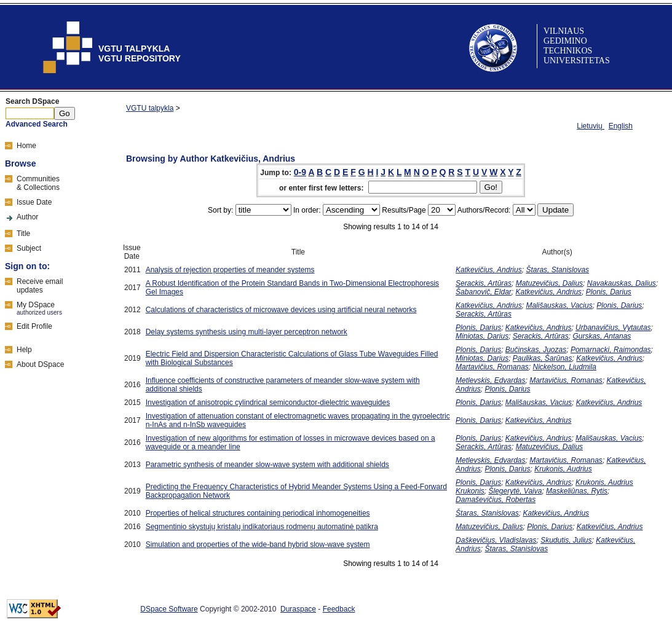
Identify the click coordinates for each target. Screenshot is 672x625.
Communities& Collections (38, 183)
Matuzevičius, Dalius (549, 283)
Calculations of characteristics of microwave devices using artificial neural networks (281, 310)
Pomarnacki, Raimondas (611, 350)
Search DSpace (32, 101)
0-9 (300, 172)
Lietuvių (591, 126)
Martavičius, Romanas (492, 367)
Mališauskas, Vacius (559, 305)
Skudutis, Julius (566, 540)
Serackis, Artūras (484, 283)
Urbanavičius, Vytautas (613, 328)
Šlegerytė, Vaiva (515, 491)
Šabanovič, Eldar (484, 292)
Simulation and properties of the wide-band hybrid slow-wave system (258, 544)
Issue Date (34, 202)
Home (26, 146)
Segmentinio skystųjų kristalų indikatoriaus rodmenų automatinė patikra (262, 527)
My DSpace (36, 305)
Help (24, 350)
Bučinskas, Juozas (536, 350)
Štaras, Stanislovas (557, 270)
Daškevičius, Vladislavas (496, 540)
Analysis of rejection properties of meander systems (230, 270)
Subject (29, 248)
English (621, 126)
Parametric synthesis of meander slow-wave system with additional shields (267, 465)
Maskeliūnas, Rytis (577, 491)
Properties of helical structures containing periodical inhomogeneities (258, 513)
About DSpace (40, 364)
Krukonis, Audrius (563, 469)
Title (23, 234)
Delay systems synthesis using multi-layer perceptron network (247, 332)
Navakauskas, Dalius (622, 283)
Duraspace (298, 609)
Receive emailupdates (40, 286)
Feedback (339, 609)
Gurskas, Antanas (602, 336)
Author (27, 217)
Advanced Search (37, 124)
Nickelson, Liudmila (565, 367)
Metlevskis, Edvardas (490, 380)
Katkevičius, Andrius (489, 270)
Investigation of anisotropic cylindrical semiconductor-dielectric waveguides (268, 403)
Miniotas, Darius (482, 336)
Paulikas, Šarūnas (543, 358)
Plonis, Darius (609, 292)
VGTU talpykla (150, 108)
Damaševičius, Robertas (496, 500)
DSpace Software (169, 609)
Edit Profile (34, 326)
